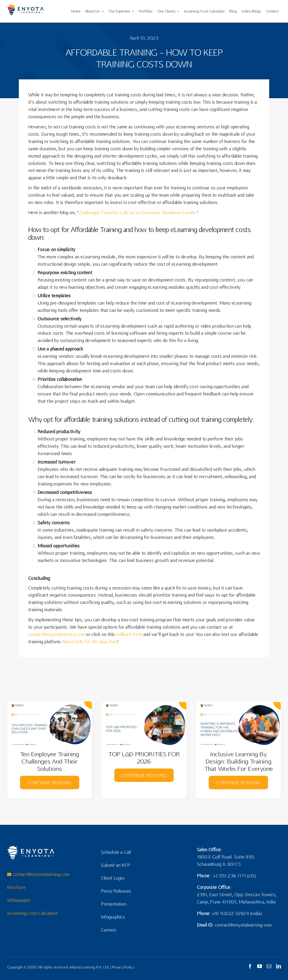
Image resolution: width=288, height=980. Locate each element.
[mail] (269, 966)
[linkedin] (279, 966)
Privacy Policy (123, 967)
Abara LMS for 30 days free (90, 641)
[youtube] (260, 966)
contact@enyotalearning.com (57, 634)
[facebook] (250, 966)
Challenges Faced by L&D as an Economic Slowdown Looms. (138, 212)
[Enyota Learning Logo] (31, 848)
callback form (129, 634)
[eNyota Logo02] (25, 7)
